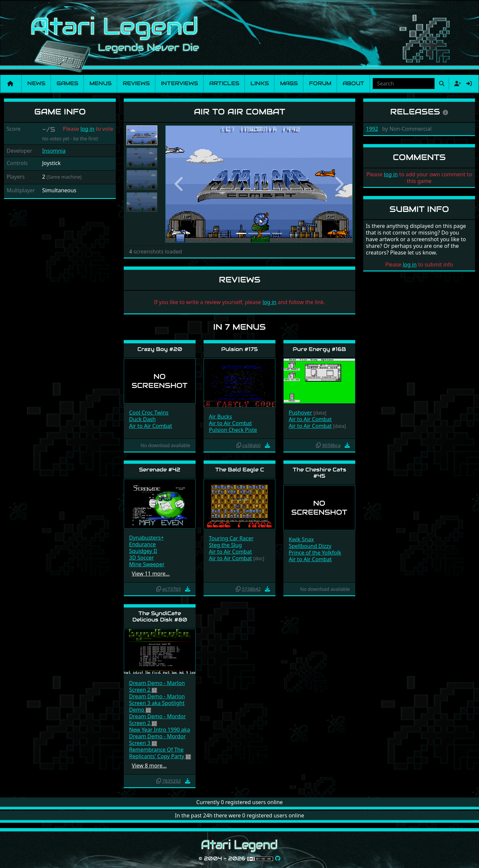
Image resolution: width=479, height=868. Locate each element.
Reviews (136, 83)
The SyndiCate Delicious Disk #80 (160, 616)
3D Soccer (141, 558)
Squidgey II (143, 551)
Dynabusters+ (146, 538)
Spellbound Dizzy (310, 546)
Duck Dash (142, 419)
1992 (372, 129)
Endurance (142, 544)
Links (260, 83)
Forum (320, 83)
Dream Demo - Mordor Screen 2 (158, 720)
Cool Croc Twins (149, 413)
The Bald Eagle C (240, 470)
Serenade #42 (160, 470)
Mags (289, 83)
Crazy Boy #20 (160, 349)
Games (67, 83)
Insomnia (54, 151)
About (353, 83)
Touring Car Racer (231, 538)
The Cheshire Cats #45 (319, 473)
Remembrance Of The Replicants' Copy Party (157, 753)
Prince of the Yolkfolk (315, 553)
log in (87, 129)
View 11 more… (151, 574)
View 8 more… (149, 766)
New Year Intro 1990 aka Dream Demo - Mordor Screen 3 (160, 736)
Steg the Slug (225, 545)
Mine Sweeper (147, 564)
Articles (224, 83)
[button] (179, 184)
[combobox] (404, 84)
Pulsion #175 (239, 349)
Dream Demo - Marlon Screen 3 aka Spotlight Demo (157, 703)
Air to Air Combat (151, 426)
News (36, 83)
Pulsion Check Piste (233, 430)
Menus (100, 83)
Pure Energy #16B (319, 349)
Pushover (300, 413)
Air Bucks (220, 417)
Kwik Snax (301, 539)
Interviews (179, 83)
